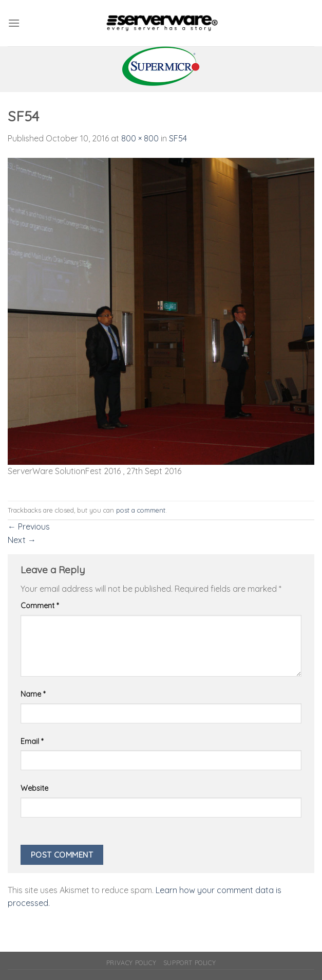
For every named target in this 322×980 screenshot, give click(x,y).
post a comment (141, 510)
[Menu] (14, 23)
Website (34, 788)
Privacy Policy (131, 963)
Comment (40, 606)
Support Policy (190, 963)
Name (33, 694)
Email (32, 741)
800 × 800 (140, 138)
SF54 (178, 138)
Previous (29, 527)
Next (22, 540)
